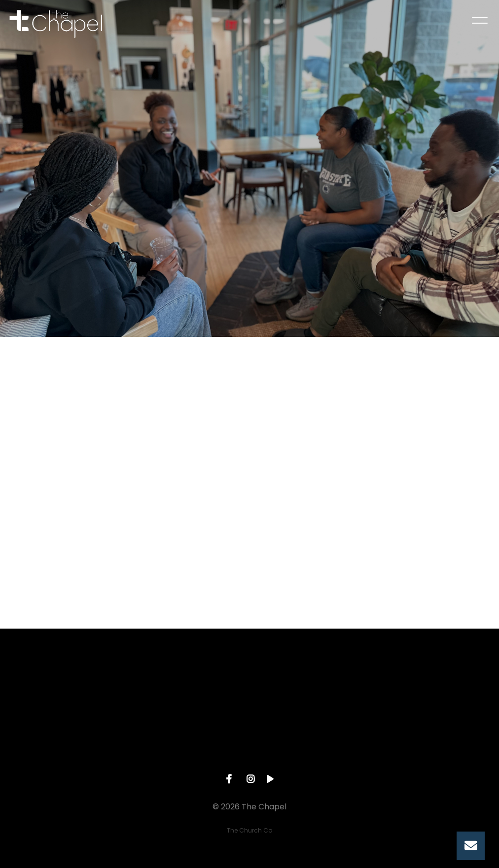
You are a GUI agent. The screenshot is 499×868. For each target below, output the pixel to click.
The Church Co (249, 830)
